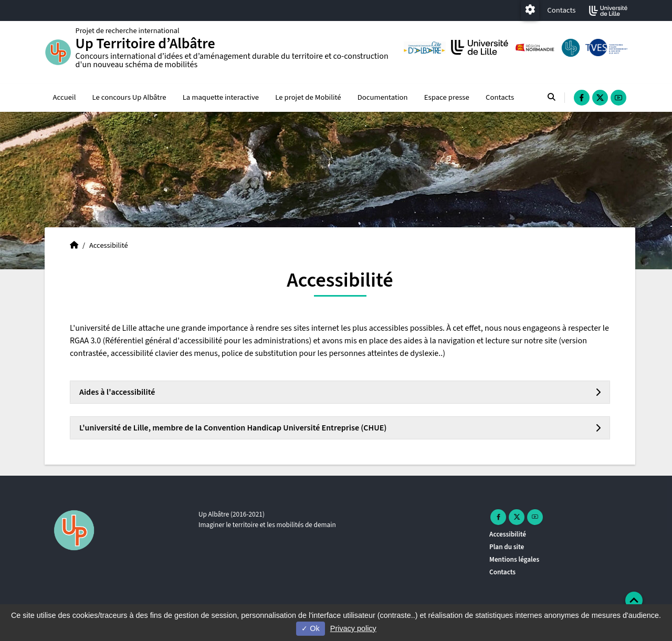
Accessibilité (508, 534)
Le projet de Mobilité (308, 98)
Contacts (561, 10)
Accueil (65, 98)
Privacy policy (353, 628)
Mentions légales (514, 559)
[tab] (340, 393)
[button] (634, 600)
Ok (310, 628)
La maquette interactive (221, 98)
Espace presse (447, 98)
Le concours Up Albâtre (129, 98)
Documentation (383, 98)
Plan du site (507, 547)
